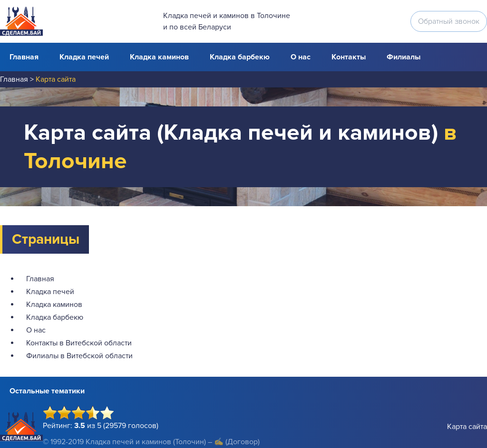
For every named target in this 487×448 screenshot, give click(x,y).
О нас (301, 57)
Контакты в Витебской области (79, 343)
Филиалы (404, 57)
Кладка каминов (159, 57)
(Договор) (243, 442)
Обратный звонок (449, 21)
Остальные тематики (47, 391)
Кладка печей (84, 57)
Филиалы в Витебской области (79, 356)
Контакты (349, 57)
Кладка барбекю (240, 57)
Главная (24, 57)
